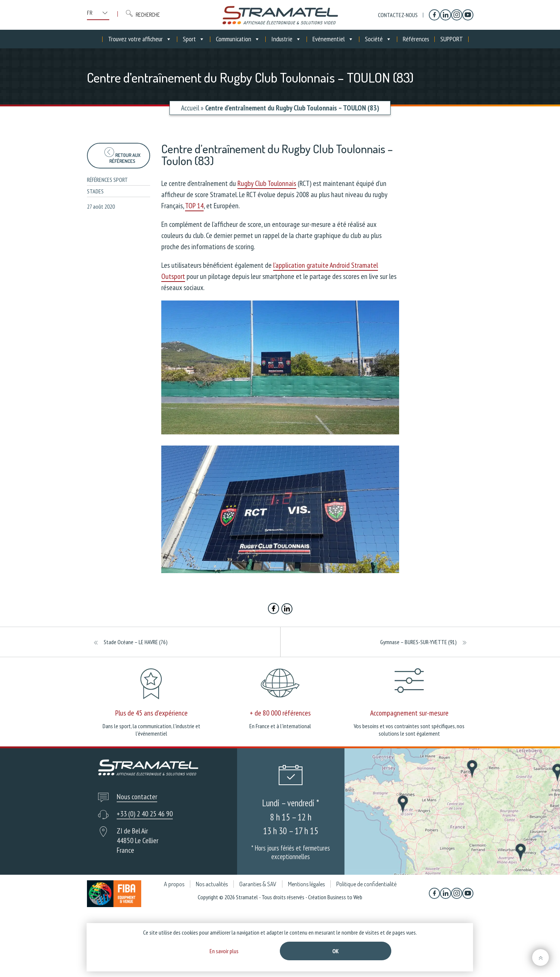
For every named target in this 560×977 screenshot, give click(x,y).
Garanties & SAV (258, 884)
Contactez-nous (398, 15)
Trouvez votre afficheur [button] (140, 39)
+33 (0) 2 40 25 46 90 (145, 814)
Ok (336, 951)
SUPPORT (452, 39)
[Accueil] (97, 39)
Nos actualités (212, 884)
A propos (174, 884)
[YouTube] (468, 15)
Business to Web (345, 897)
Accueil (190, 108)
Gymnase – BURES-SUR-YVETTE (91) (418, 642)
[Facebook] (434, 15)
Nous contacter (137, 797)
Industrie (286, 39)
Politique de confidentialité (366, 884)
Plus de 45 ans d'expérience (151, 713)
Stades (95, 191)
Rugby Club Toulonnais (267, 183)
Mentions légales (306, 884)
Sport (194, 39)
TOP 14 (194, 206)
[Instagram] (457, 15)
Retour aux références (122, 156)
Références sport (107, 180)
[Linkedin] (446, 15)
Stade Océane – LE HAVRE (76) (136, 642)
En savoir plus (224, 951)
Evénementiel (333, 39)
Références (416, 39)
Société (378, 39)
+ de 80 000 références (280, 713)
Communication (238, 39)
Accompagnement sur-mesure (409, 713)
